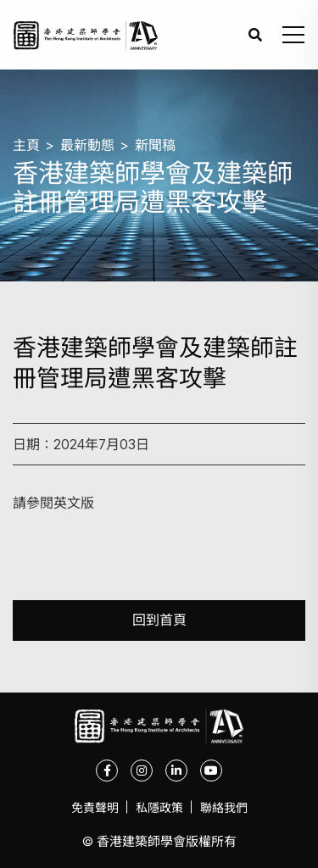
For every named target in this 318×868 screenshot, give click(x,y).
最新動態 (87, 145)
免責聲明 (95, 807)
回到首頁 (159, 620)
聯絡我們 (224, 807)
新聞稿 (155, 145)
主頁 (26, 145)
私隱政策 (159, 807)
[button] (293, 35)
